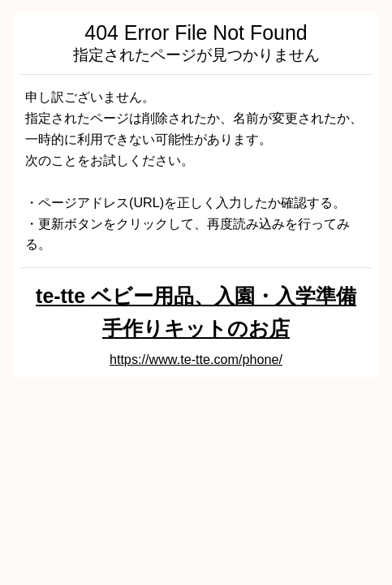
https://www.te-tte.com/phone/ (196, 359)
